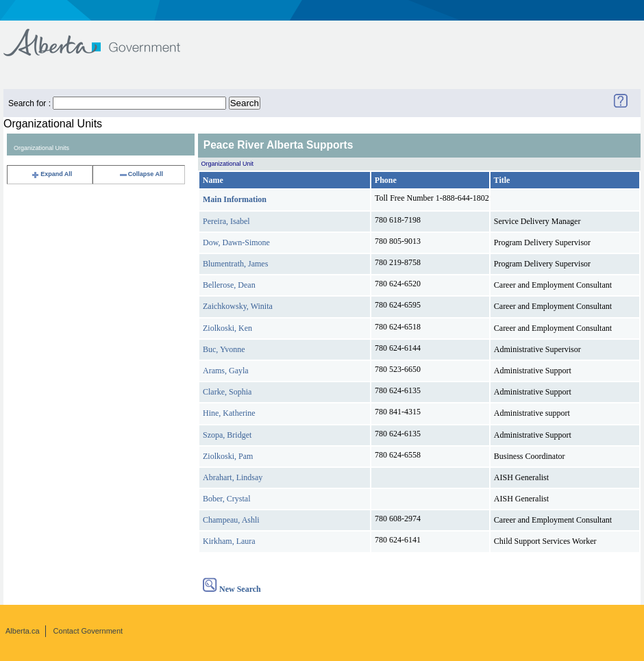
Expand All (51, 174)
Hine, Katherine (229, 413)
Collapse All (141, 174)
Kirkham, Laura (229, 541)
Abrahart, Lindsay (233, 477)
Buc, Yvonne (224, 349)
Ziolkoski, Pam (228, 456)
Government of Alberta (103, 36)
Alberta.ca (23, 631)
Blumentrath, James (235, 264)
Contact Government (88, 631)
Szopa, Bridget (227, 435)
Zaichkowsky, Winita (238, 306)
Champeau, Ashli (231, 520)
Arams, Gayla (226, 371)
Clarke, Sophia (227, 392)
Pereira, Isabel (226, 221)
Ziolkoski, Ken (227, 328)
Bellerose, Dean (229, 285)
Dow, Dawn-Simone (236, 242)
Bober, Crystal (227, 499)
